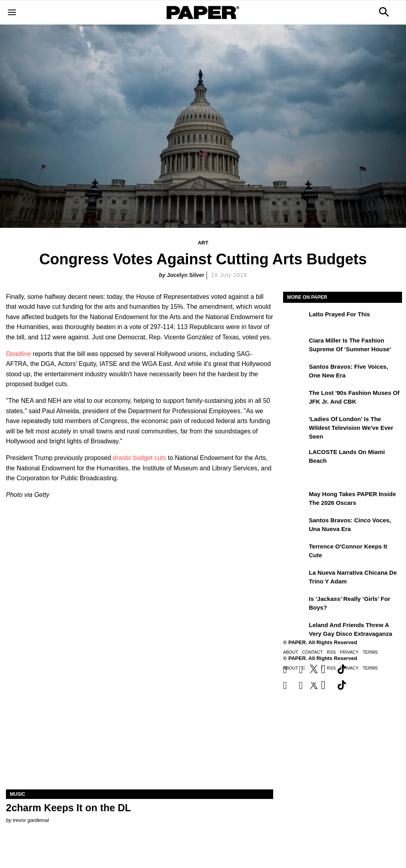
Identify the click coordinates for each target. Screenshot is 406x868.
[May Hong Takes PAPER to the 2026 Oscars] (295, 500)
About (291, 652)
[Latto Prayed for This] (295, 320)
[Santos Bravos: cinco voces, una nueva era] (295, 526)
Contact (312, 652)
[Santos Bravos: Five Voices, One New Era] (295, 372)
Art (203, 243)
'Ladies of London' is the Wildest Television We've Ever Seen (351, 428)
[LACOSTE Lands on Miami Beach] (295, 458)
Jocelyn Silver (186, 275)
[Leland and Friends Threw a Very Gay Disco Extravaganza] (295, 631)
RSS (331, 652)
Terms (370, 652)
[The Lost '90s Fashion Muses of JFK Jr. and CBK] (295, 398)
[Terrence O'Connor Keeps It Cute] (295, 552)
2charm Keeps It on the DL (68, 808)
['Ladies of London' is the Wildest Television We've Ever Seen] (295, 425)
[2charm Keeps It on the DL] (140, 723)
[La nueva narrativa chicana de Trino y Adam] (295, 578)
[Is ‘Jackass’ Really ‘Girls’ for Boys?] (295, 604)
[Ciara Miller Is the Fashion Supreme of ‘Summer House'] (295, 346)
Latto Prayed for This (339, 314)
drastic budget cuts (139, 458)
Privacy (349, 652)
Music (18, 794)
